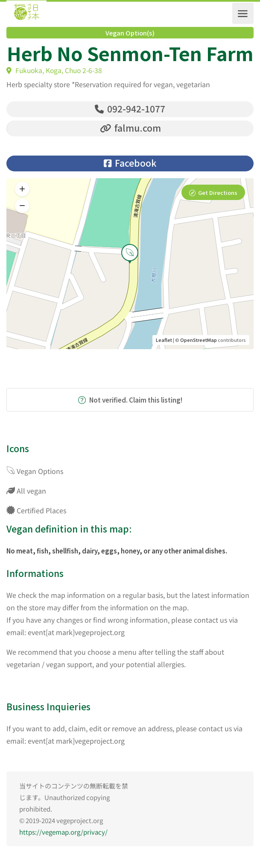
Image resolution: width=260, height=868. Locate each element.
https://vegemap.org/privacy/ (63, 832)
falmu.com (130, 128)
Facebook (130, 163)
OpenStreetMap (199, 340)
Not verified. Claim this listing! (130, 400)
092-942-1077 (130, 109)
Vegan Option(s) (130, 33)
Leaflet (164, 340)
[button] (22, 206)
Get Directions (218, 193)
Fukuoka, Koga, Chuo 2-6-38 (54, 70)
